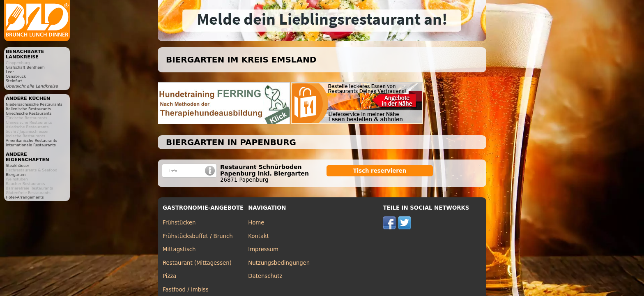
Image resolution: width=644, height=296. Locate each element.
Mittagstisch (179, 249)
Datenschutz (265, 276)
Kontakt (259, 236)
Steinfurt (14, 81)
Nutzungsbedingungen (279, 263)
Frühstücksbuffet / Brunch (198, 236)
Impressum (263, 249)
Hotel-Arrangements (25, 197)
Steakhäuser (17, 165)
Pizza (169, 276)
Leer (10, 72)
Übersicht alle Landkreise (32, 86)
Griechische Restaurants (29, 113)
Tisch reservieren (380, 171)
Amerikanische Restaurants (31, 140)
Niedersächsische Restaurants (34, 104)
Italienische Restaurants (28, 109)
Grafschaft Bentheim (25, 67)
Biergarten (16, 175)
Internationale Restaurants (31, 145)
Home (256, 223)
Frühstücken (179, 223)
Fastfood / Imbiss (186, 290)
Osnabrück (16, 76)
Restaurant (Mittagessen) (197, 263)
